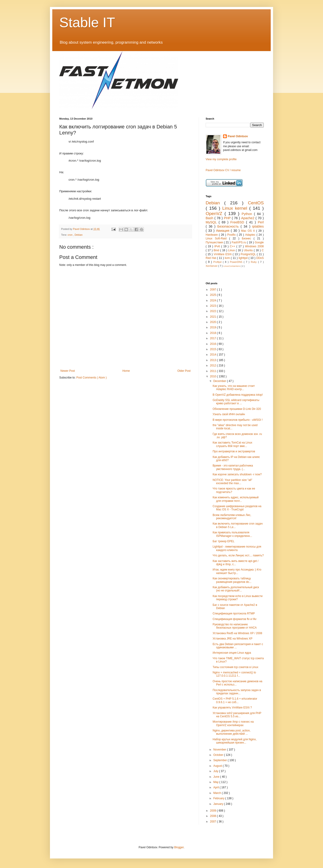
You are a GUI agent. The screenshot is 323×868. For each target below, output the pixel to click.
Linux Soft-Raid (217, 238)
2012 (214, 365)
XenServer (212, 266)
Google (259, 242)
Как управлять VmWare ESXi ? (232, 708)
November (220, 750)
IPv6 (218, 246)
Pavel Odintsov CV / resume (223, 170)
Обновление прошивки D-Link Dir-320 (237, 409)
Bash (210, 218)
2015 (214, 349)
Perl (261, 222)
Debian (79, 235)
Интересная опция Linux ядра (232, 653)
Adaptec (251, 235)
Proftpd (218, 262)
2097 (214, 290)
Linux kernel (236, 208)
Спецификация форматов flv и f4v (235, 619)
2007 (214, 822)
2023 (214, 306)
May (216, 782)
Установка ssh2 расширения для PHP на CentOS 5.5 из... (237, 715)
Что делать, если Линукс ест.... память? (238, 555)
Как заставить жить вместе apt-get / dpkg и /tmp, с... (236, 563)
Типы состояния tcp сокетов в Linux (235, 667)
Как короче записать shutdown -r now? (237, 474)
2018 (214, 333)
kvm (228, 258)
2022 (214, 311)
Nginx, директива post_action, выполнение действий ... (232, 732)
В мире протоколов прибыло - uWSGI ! (238, 420)
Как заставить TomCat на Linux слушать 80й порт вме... (232, 444)
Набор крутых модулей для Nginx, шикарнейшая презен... (235, 741)
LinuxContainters (232, 266)
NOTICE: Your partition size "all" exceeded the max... (232, 482)
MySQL (212, 222)
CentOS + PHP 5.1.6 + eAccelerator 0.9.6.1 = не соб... (235, 700)
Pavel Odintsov (238, 136)
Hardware (212, 235)
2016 (214, 344)
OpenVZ (215, 214)
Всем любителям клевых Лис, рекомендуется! (232, 517)
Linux (232, 250)
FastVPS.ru (239, 242)
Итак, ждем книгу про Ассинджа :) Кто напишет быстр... (237, 571)
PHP (228, 218)
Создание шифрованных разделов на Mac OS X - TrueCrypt (237, 508)
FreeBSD (238, 222)
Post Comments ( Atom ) (91, 378)
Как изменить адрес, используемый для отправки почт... (236, 499)
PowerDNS (237, 262)
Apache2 (248, 218)
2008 (214, 816)
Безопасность (229, 226)
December (220, 381)
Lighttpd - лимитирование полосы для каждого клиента (237, 548)
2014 (214, 355)
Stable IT (87, 22)
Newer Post (68, 371)
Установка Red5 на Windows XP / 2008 (237, 633)
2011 (214, 371)
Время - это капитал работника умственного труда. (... (233, 467)
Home (126, 371)
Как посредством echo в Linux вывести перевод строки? (238, 598)
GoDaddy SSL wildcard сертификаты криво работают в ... (236, 402)
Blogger (179, 847)
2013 (214, 360)
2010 (214, 376)
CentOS (256, 203)
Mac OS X (249, 231)
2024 (214, 300)
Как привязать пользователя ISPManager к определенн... (232, 534)
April (216, 787)
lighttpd (244, 258)
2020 (214, 322)
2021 (214, 317)
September (221, 760)
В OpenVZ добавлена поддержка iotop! (238, 395)
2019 (214, 327)
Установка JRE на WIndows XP (232, 639)
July (216, 771)
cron (70, 235)
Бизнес (248, 238)
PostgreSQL (249, 254)
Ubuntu (249, 250)
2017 (214, 338)
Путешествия (215, 242)
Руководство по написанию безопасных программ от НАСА (235, 626)
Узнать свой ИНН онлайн (229, 414)
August (218, 766)
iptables (258, 226)
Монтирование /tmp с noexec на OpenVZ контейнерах (233, 723)
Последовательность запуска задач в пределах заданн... (237, 692)
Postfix (232, 235)
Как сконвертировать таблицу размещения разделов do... (232, 580)
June (217, 777)
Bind (217, 250)
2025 (214, 295)
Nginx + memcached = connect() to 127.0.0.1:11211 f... (234, 674)
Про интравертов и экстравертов (234, 451)
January (219, 804)
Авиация (223, 231)
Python (248, 214)
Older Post (184, 371)
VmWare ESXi (223, 254)
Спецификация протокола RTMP (234, 613)
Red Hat (211, 258)
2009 (214, 811)
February (219, 798)
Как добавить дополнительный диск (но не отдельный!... (236, 589)
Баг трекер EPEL (224, 541)
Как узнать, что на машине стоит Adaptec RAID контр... (234, 388)
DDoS (260, 258)
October (219, 755)
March (218, 793)
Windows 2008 (254, 246)
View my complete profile (221, 159)
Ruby (254, 262)
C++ (233, 246)
